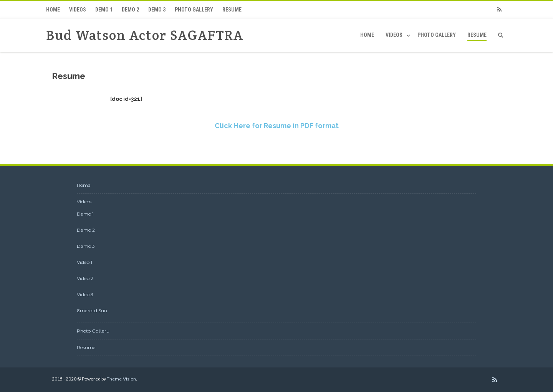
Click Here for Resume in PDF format (277, 126)
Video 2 (85, 278)
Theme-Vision (121, 379)
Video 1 (84, 262)
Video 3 (85, 294)
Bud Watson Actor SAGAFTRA (145, 35)
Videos (78, 10)
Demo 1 (104, 10)
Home (53, 10)
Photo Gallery (194, 10)
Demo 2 (130, 10)
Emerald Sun (92, 310)
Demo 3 (157, 10)
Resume (232, 10)
